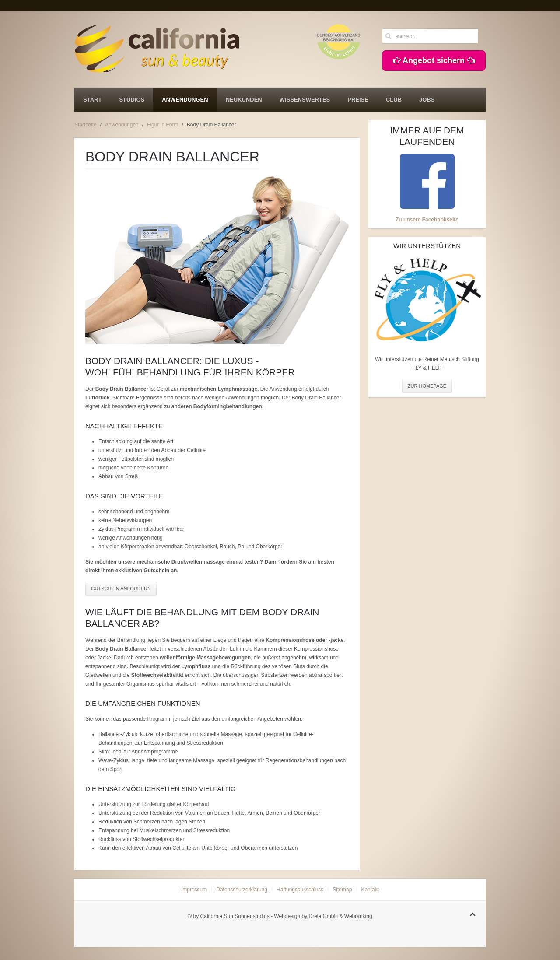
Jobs (427, 100)
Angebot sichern (434, 60)
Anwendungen (185, 100)
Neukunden (244, 100)
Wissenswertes (305, 100)
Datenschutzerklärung (242, 890)
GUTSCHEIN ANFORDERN (121, 589)
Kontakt (370, 890)
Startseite (86, 125)
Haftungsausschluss (300, 890)
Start (92, 100)
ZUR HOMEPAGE (427, 386)
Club (394, 100)
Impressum (194, 890)
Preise (358, 100)
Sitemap (342, 890)
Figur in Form (163, 125)
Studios (132, 100)
